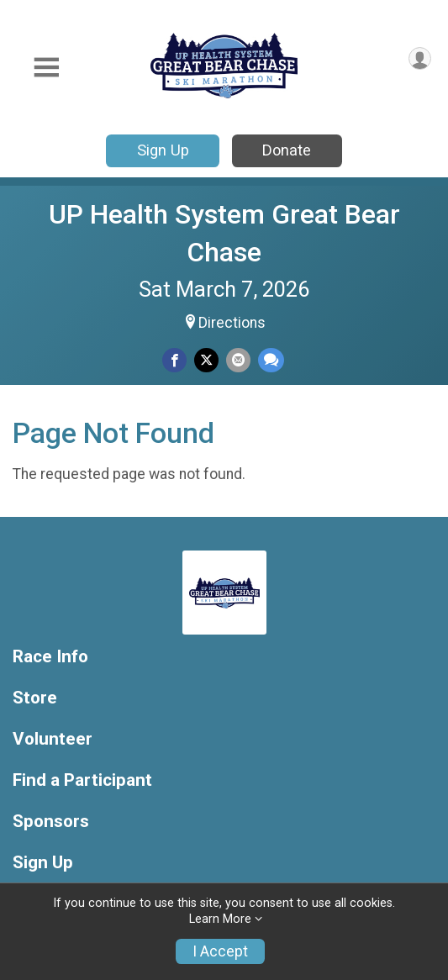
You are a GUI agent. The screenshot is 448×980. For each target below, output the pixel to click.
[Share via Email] (238, 360)
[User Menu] (420, 58)
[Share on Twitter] (206, 360)
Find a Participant (82, 780)
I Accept (220, 951)
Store (35, 698)
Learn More (220, 919)
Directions (232, 323)
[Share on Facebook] (174, 360)
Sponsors (51, 822)
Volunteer (53, 739)
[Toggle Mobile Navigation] (46, 68)
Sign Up (163, 150)
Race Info (50, 657)
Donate (287, 150)
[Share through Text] (271, 360)
